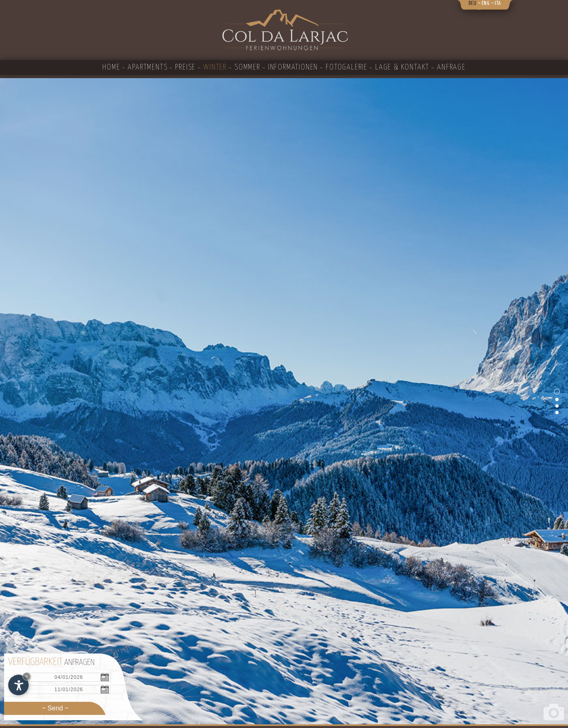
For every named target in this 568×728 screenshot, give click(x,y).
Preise (185, 67)
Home (111, 67)
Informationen (293, 67)
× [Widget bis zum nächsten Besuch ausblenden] (27, 676)
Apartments (148, 67)
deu (473, 3)
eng (486, 3)
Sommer (247, 67)
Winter (215, 67)
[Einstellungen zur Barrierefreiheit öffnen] (18, 685)
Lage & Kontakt (402, 67)
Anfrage (451, 67)
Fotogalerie (347, 67)
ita (498, 3)
